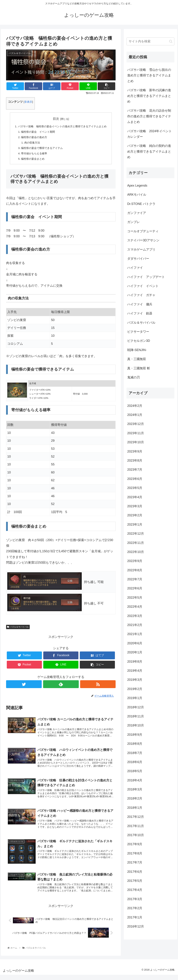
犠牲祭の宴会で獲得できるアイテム (41, 149)
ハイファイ (135, 268)
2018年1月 (135, 808)
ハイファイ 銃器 (140, 313)
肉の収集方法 (30, 144)
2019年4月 (135, 671)
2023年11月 (136, 433)
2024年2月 (135, 406)
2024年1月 (135, 415)
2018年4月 (135, 780)
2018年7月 (135, 753)
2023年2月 (135, 515)
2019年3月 (135, 680)
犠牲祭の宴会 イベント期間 (37, 132)
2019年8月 (135, 662)
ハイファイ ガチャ (141, 295)
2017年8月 (135, 853)
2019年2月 (135, 689)
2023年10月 (136, 442)
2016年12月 (136, 926)
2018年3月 (135, 789)
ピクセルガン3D (139, 341)
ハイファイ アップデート (146, 277)
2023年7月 (135, 470)
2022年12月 (136, 534)
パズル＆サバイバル (18, 629)
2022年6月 (135, 588)
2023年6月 (135, 479)
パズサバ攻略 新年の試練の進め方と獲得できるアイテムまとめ (149, 96)
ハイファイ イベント (143, 286)
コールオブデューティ (143, 231)
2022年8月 (135, 570)
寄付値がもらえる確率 (32, 155)
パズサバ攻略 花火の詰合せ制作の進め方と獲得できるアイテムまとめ (149, 116)
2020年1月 (135, 652)
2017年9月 (135, 844)
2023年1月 (135, 525)
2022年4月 (135, 607)
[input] (150, 41)
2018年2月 (135, 798)
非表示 (28, 102)
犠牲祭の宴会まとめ (31, 160)
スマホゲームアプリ (141, 250)
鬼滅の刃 (133, 377)
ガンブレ (133, 222)
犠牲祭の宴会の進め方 (32, 138)
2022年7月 (135, 579)
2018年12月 (136, 707)
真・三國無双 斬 (139, 368)
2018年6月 (135, 762)
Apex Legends (137, 186)
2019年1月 (135, 698)
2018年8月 (135, 744)
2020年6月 (135, 643)
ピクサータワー (138, 332)
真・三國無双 (137, 359)
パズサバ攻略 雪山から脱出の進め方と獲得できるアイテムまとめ (149, 75)
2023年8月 (135, 461)
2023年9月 (135, 451)
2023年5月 (135, 488)
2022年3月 (135, 616)
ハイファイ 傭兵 (140, 304)
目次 (56, 119)
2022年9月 (135, 561)
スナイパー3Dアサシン (143, 240)
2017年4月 (135, 890)
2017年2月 (135, 908)
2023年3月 (135, 506)
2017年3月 (135, 899)
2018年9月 (135, 735)
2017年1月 (135, 917)
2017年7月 (135, 862)
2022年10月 (136, 552)
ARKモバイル (137, 195)
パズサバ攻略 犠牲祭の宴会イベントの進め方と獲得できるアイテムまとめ (62, 127)
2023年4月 (135, 497)
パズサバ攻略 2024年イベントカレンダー (149, 134)
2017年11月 (136, 826)
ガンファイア (137, 213)
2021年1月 (135, 634)
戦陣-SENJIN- (137, 350)
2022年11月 (136, 543)
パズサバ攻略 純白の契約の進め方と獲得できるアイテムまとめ (149, 151)
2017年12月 (136, 817)
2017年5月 (135, 881)
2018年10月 (136, 725)
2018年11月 (136, 716)
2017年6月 (135, 872)
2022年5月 (135, 598)
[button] (106, 86)
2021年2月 (135, 625)
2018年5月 (135, 771)
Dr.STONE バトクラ (141, 204)
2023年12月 (136, 424)
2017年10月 (136, 835)
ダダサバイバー (138, 259)
